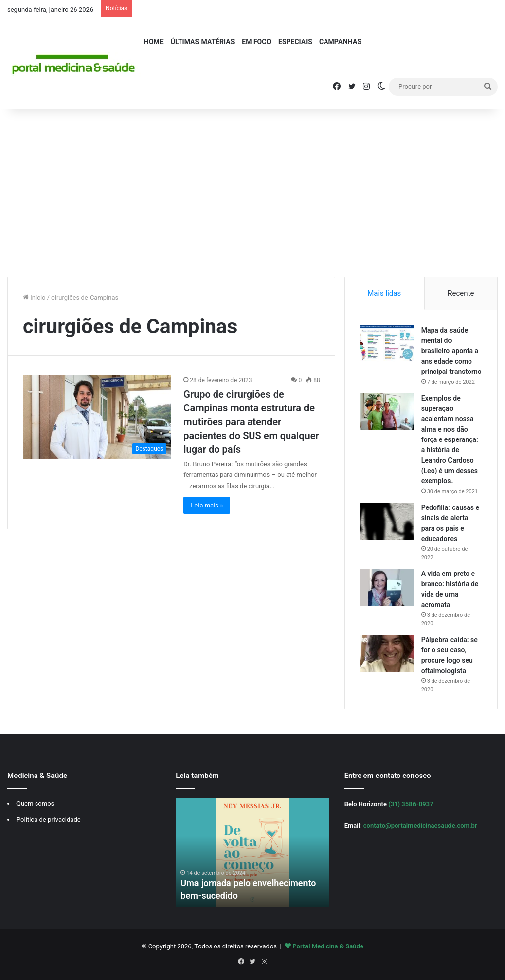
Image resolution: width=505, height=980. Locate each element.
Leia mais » (207, 505)
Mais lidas (384, 293)
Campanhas (340, 42)
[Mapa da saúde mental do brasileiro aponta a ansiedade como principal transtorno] (387, 344)
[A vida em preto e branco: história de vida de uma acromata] (387, 587)
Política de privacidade (49, 820)
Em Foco (256, 42)
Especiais (295, 42)
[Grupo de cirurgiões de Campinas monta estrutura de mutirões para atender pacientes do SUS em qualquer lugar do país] (97, 417)
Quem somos (35, 803)
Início (34, 297)
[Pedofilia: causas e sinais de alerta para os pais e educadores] (387, 521)
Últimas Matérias (203, 42)
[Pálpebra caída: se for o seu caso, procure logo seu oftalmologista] (387, 653)
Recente (461, 293)
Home (154, 42)
